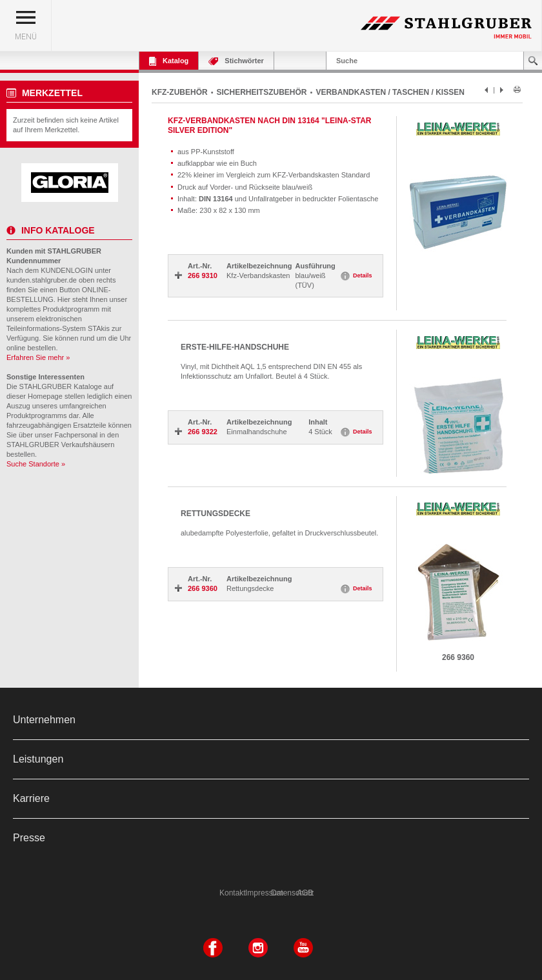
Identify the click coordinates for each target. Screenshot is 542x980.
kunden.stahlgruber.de (42, 280)
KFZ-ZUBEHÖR (180, 92)
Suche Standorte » (36, 464)
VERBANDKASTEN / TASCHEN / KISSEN (390, 92)
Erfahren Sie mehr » (38, 357)
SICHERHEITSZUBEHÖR (262, 92)
